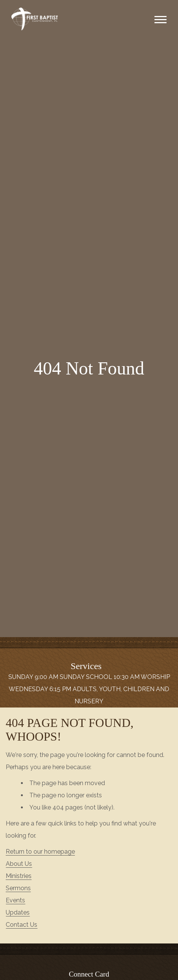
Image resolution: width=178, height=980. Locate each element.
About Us (19, 864)
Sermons (18, 888)
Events (15, 900)
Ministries (19, 876)
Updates (18, 912)
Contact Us (21, 925)
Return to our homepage (40, 852)
